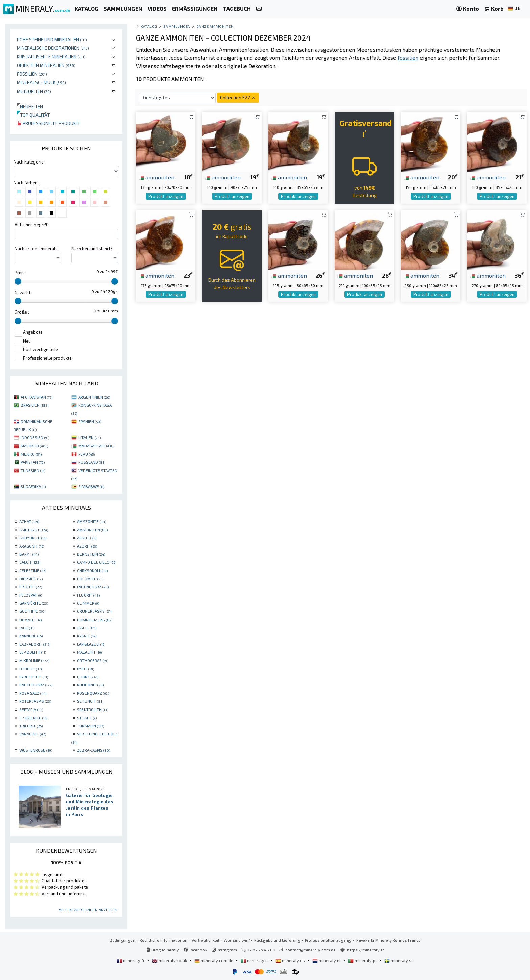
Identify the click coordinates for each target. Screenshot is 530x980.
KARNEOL (31, 636)
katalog (149, 26)
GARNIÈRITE (34, 603)
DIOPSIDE (31, 579)
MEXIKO (31, 454)
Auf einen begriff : (32, 225)
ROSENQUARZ (93, 693)
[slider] (18, 281)
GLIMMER (88, 603)
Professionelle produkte (49, 123)
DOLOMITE (90, 579)
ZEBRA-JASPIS (93, 750)
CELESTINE (33, 570)
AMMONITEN (92, 530)
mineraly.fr (131, 960)
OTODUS (30, 669)
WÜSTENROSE (36, 750)
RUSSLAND (92, 462)
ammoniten (156, 177)
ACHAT (29, 521)
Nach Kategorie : (30, 162)
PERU (87, 454)
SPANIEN (90, 421)
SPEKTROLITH (93, 709)
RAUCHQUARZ (36, 685)
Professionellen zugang (328, 940)
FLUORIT (88, 595)
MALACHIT (89, 652)
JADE (27, 628)
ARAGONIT (32, 546)
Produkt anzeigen (166, 196)
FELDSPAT (31, 595)
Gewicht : (23, 293)
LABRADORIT (35, 644)
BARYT (29, 554)
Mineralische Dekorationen (53, 48)
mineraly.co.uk (170, 960)
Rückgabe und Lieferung (277, 940)
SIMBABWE (91, 486)
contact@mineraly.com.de (310, 950)
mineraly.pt (363, 960)
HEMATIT (30, 620)
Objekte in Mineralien (46, 65)
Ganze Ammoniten (215, 26)
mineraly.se (399, 960)
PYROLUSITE (34, 677)
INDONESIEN (35, 437)
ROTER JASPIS (35, 701)
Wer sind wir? (237, 940)
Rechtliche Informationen (163, 940)
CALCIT (30, 562)
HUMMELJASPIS (95, 620)
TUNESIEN (33, 470)
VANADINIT (33, 734)
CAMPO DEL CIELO (97, 562)
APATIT (87, 538)
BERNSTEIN (91, 554)
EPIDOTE (31, 587)
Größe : (22, 312)
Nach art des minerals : (37, 249)
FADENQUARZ (93, 587)
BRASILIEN (34, 405)
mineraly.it (255, 960)
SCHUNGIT (90, 701)
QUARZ (88, 677)
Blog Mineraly (163, 950)
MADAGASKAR (96, 446)
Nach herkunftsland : (92, 249)
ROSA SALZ (33, 693)
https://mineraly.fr (366, 950)
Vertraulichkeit (206, 940)
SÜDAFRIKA (33, 486)
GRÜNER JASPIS (94, 611)
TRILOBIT (31, 726)
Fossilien (32, 74)
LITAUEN (90, 437)
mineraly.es (291, 960)
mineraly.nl (327, 960)
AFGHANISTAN (37, 397)
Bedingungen (122, 940)
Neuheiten (30, 107)
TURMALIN (91, 726)
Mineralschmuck (41, 82)
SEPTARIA (31, 709)
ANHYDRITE (33, 538)
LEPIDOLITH (33, 652)
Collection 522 (238, 97)
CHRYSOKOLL (92, 570)
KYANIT (87, 636)
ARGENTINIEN (94, 397)
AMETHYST (34, 530)
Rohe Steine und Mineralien (52, 39)
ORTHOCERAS (93, 660)
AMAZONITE (92, 521)
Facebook (195, 950)
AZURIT (87, 546)
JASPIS (87, 628)
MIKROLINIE (34, 660)
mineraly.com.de (214, 960)
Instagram (224, 950)
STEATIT (87, 718)
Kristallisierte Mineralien (51, 57)
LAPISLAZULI (91, 644)
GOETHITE (32, 611)
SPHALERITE (33, 718)
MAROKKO (34, 446)
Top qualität (33, 115)
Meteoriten (34, 91)
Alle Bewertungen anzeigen (88, 910)
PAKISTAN (33, 462)
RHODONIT (90, 685)
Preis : (21, 273)
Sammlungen (177, 26)
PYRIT (86, 669)
